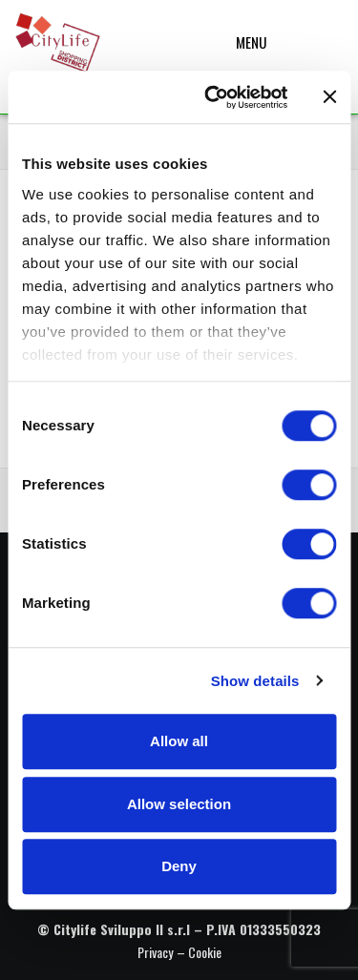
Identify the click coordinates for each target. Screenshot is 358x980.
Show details (255, 681)
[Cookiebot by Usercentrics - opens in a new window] (213, 97)
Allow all (179, 741)
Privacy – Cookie (179, 952)
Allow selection (179, 804)
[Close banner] (329, 97)
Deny (179, 866)
